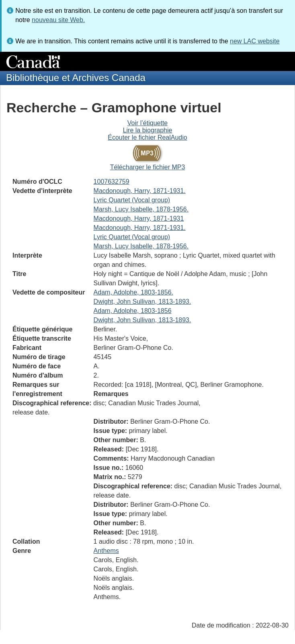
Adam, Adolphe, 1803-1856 (133, 311)
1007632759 (112, 182)
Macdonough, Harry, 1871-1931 (139, 218)
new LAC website (255, 41)
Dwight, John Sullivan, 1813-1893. (142, 302)
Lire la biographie (148, 130)
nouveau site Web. (58, 20)
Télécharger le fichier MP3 (148, 167)
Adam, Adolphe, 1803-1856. (133, 292)
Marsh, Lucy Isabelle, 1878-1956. (141, 209)
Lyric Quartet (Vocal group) (132, 200)
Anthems (106, 551)
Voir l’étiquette (148, 123)
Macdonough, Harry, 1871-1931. (140, 191)
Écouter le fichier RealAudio (147, 137)
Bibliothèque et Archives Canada (76, 78)
